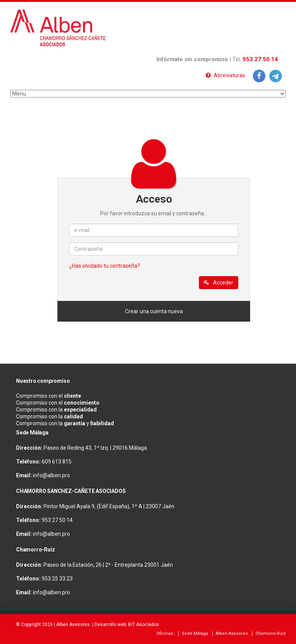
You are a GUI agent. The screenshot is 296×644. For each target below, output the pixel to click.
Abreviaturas (225, 75)
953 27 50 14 (260, 59)
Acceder (219, 283)
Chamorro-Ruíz (271, 633)
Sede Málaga (195, 633)
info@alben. (47, 475)
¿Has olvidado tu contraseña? (105, 266)
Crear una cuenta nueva (154, 311)
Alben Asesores (73, 624)
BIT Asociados (144, 624)
